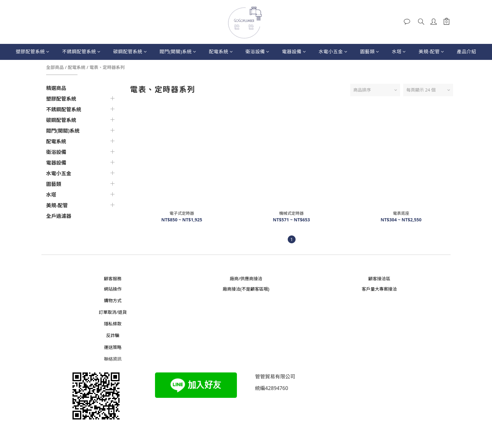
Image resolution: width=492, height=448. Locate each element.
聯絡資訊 (113, 359)
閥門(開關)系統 (178, 51)
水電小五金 (333, 51)
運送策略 (113, 347)
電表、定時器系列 (107, 67)
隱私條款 (113, 324)
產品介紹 (467, 51)
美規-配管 (431, 51)
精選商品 (56, 88)
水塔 (399, 51)
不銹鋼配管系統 (81, 51)
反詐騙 (113, 335)
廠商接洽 (232, 289)
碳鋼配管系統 (130, 51)
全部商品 (55, 67)
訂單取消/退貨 (113, 312)
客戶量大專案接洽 (379, 289)
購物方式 (113, 300)
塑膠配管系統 (33, 51)
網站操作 (113, 289)
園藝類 (369, 51)
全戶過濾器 (59, 216)
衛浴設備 (257, 51)
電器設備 (294, 51)
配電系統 (221, 51)
